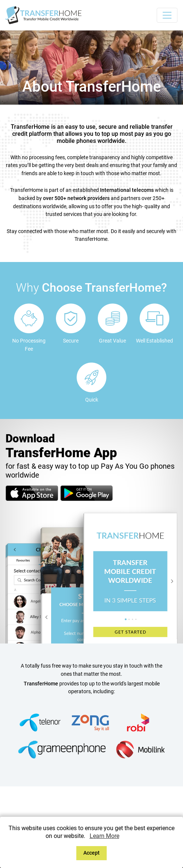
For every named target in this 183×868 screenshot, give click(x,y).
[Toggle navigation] (167, 15)
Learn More (104, 836)
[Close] (92, 853)
